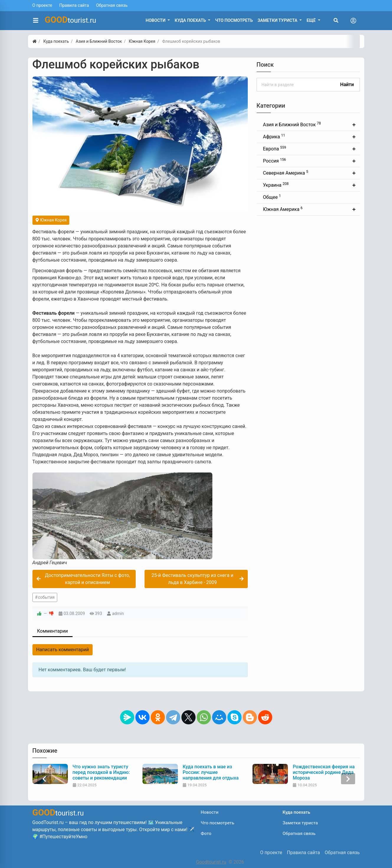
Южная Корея (51, 220)
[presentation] (44, 779)
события (46, 597)
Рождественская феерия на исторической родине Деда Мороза (324, 772)
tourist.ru (71, 20)
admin (118, 614)
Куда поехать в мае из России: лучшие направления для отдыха (211, 772)
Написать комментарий (63, 650)
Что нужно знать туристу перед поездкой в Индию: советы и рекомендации (101, 772)
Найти (347, 84)
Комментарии (53, 631)
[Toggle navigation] (353, 21)
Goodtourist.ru (211, 862)
